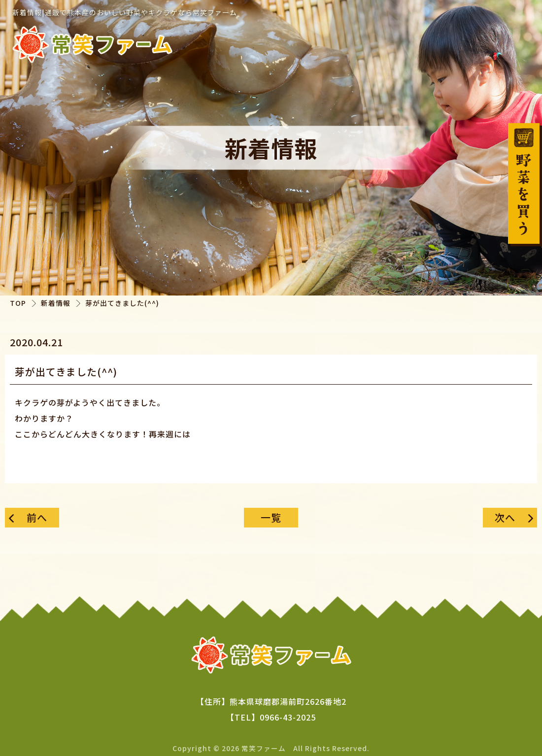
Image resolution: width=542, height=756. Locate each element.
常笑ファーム (264, 748)
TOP (18, 303)
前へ (37, 517)
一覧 (271, 517)
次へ (505, 517)
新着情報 (56, 303)
